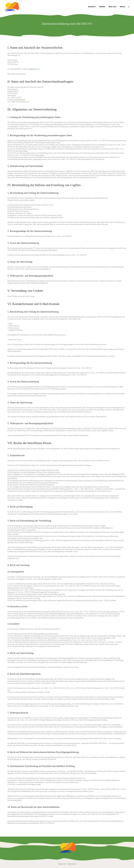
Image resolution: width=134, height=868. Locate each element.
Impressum (62, 864)
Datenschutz (72, 864)
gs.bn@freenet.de (34, 69)
